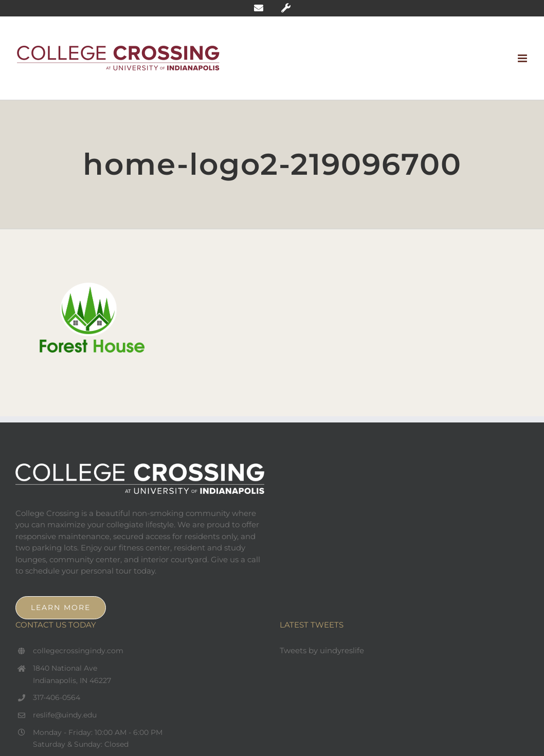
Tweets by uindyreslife (322, 650)
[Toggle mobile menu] (523, 58)
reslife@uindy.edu (65, 715)
